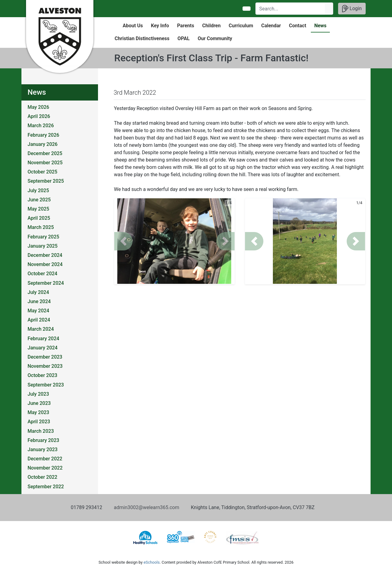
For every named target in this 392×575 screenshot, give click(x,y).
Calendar (271, 26)
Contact (298, 26)
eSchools (152, 562)
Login (352, 9)
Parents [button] (186, 26)
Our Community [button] (215, 38)
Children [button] (211, 26)
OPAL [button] (184, 38)
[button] (123, 241)
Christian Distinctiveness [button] (142, 38)
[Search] (290, 9)
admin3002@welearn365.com (147, 507)
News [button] (320, 26)
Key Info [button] (160, 26)
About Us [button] (133, 26)
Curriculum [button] (241, 26)
